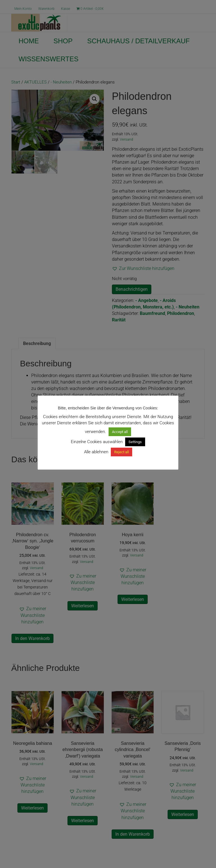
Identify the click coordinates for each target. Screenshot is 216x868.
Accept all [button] (120, 432)
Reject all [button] (121, 452)
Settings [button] (135, 442)
